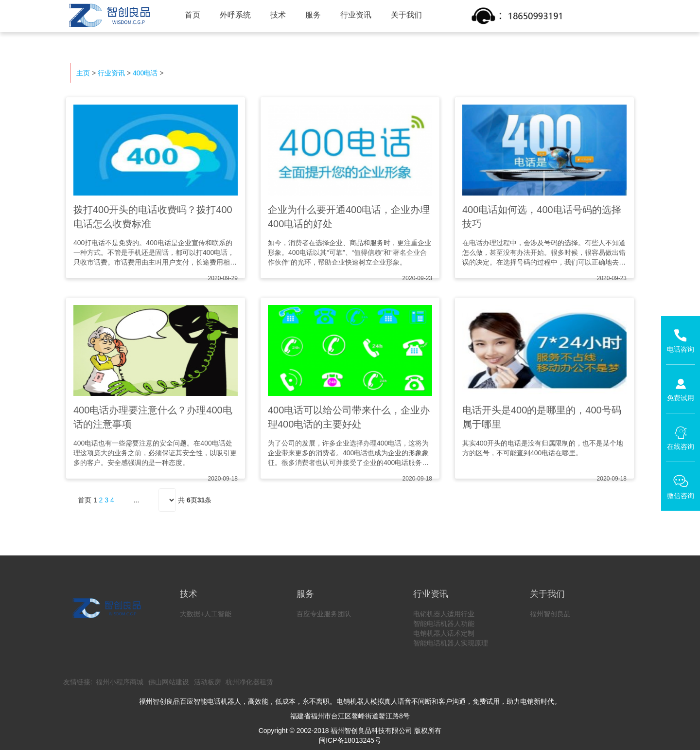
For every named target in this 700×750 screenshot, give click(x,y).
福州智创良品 (550, 614)
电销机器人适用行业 (444, 614)
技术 (278, 15)
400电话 (145, 73)
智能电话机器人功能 (444, 624)
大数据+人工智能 (206, 614)
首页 (192, 15)
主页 (83, 73)
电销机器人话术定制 (444, 633)
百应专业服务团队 (324, 614)
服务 (313, 15)
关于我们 (406, 15)
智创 (109, 16)
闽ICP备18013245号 (350, 740)
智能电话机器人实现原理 (451, 643)
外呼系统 (235, 15)
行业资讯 (356, 15)
